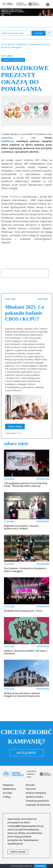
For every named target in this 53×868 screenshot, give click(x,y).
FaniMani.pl (8, 141)
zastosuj (39, 33)
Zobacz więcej (15, 426)
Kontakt (30, 785)
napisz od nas (18, 852)
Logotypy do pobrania (38, 805)
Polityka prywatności (37, 801)
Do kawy (7, 793)
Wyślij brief (27, 753)
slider (20, 433)
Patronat (31, 789)
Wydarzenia (17, 60)
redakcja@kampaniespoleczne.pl (25, 826)
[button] (47, 4)
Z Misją (7, 797)
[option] (27, 111)
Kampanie (8, 785)
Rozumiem (40, 866)
